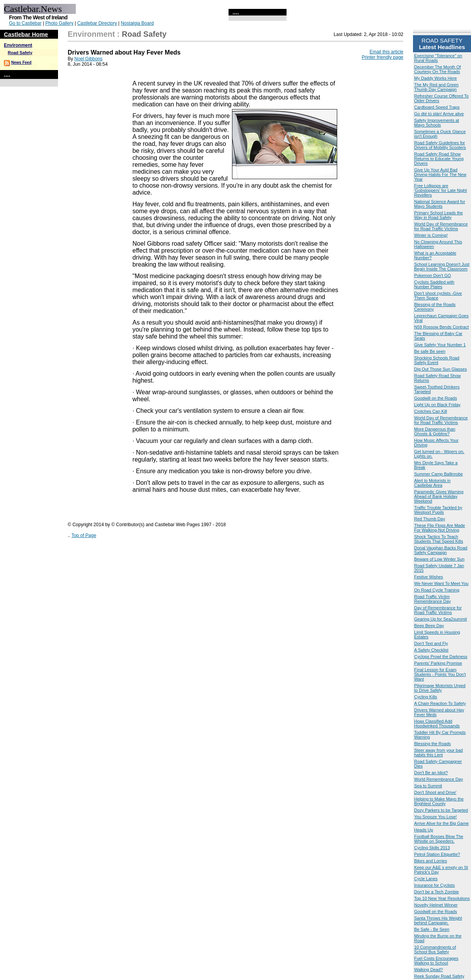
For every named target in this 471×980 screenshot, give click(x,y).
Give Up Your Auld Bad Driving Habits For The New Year (440, 174)
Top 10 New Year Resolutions (442, 898)
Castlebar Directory (97, 23)
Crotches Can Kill (431, 411)
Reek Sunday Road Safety (439, 976)
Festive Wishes (429, 577)
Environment (18, 45)
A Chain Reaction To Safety (440, 703)
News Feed (21, 62)
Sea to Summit (428, 786)
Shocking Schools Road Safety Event (437, 360)
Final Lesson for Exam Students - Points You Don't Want (440, 674)
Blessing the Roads (433, 744)
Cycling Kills (426, 697)
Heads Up (424, 830)
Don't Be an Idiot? (431, 773)
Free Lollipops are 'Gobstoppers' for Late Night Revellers (440, 190)
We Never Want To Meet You (441, 583)
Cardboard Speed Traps (437, 107)
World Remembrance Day (439, 779)
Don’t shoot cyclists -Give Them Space (438, 296)
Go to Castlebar (25, 23)
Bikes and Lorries (431, 861)
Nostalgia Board (137, 23)
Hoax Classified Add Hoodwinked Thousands (437, 723)
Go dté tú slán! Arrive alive (439, 114)
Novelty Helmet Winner (436, 905)
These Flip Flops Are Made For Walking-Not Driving (439, 528)
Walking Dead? (428, 970)
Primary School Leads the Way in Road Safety (439, 215)
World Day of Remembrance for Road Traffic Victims (441, 226)
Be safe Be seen (430, 351)
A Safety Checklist (431, 650)
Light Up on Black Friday (437, 405)
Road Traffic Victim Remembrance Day (433, 599)
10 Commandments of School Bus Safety (435, 949)
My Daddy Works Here (435, 78)
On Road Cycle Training (437, 590)
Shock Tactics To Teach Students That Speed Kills (439, 539)
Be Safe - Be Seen (432, 929)
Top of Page (84, 535)
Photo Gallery (59, 23)
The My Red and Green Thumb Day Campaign (436, 87)
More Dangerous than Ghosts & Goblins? (435, 431)
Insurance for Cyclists (434, 885)
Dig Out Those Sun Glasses (440, 369)
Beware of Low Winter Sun (439, 559)
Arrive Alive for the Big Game (441, 823)
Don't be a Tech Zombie (437, 892)
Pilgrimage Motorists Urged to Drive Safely (440, 688)
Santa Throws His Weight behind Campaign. (438, 920)
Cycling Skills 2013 (432, 848)
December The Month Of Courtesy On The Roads (438, 69)
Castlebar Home (26, 34)
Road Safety (20, 53)
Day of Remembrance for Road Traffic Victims (438, 610)
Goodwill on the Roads (436, 398)
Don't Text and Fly (431, 643)
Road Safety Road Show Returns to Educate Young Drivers (439, 159)
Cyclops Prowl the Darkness (441, 657)
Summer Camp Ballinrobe (439, 474)
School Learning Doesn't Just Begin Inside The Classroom (442, 267)
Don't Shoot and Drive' (435, 792)
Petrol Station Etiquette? (437, 854)
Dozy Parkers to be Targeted (441, 810)
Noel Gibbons (88, 59)
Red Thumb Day (430, 519)
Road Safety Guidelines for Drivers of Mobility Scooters (440, 145)
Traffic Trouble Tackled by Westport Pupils (438, 510)
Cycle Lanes (426, 879)
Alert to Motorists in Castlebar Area (432, 483)
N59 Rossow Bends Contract (441, 327)
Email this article (387, 52)
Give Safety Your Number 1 (440, 345)
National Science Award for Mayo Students (440, 204)
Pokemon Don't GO (433, 275)
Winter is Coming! (431, 235)
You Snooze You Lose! (435, 817)
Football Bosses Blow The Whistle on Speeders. (439, 839)
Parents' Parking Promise (438, 663)
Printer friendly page (383, 57)
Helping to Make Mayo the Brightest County (439, 801)
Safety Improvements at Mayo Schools (437, 123)
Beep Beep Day (429, 626)
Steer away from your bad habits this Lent (439, 753)
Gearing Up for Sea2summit (440, 619)
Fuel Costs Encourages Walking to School (436, 961)
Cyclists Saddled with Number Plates (434, 284)
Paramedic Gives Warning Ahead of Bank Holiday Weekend (439, 496)
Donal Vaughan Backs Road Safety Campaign (441, 550)
